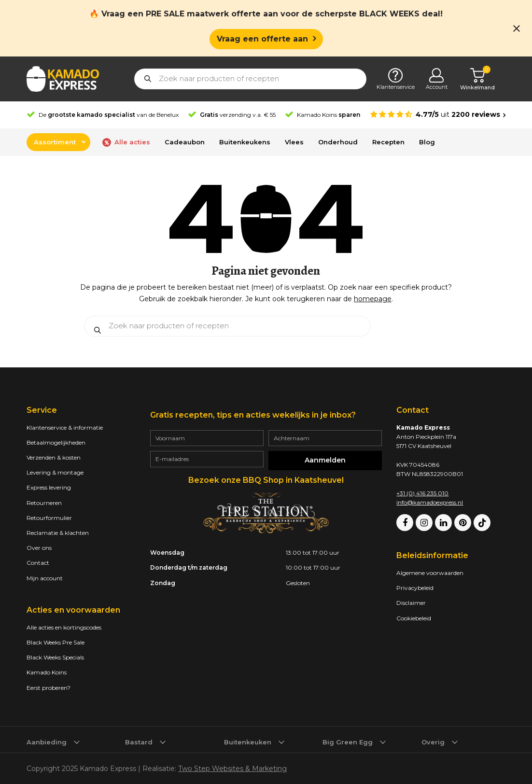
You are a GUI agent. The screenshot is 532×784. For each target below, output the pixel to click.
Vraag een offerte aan (262, 38)
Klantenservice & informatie (65, 427)
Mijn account (45, 578)
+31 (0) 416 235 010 (422, 493)
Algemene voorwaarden (430, 573)
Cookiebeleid (414, 618)
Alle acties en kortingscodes (64, 627)
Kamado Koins (47, 672)
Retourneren (44, 503)
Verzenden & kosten (54, 457)
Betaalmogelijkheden (56, 442)
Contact (38, 563)
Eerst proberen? (49, 688)
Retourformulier (49, 518)
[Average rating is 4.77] (438, 115)
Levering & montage (55, 472)
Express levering (49, 487)
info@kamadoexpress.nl (430, 502)
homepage (373, 299)
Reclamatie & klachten (58, 533)
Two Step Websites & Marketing (232, 769)
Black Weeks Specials (55, 657)
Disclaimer (411, 603)
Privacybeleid (415, 588)
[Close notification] (517, 28)
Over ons (39, 548)
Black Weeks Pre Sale (56, 642)
